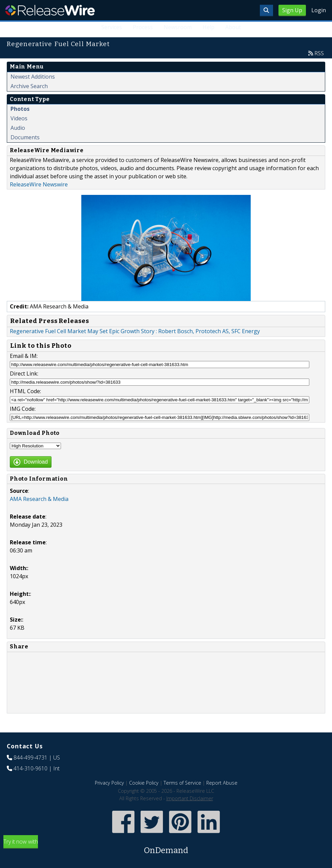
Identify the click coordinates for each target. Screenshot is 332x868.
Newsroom (178, 27)
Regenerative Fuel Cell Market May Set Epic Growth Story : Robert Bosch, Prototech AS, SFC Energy (135, 331)
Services (112, 27)
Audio (18, 128)
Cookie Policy (144, 783)
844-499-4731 (30, 758)
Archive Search (29, 86)
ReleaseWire (50, 10)
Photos (20, 109)
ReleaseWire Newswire (39, 184)
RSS (319, 53)
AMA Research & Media (39, 499)
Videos (19, 118)
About (233, 27)
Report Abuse (222, 783)
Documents (25, 137)
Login (319, 10)
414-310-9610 (30, 768)
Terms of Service (182, 783)
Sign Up (292, 10)
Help (209, 27)
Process (143, 27)
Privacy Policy (109, 783)
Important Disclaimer (190, 798)
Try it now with (166, 847)
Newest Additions (33, 77)
